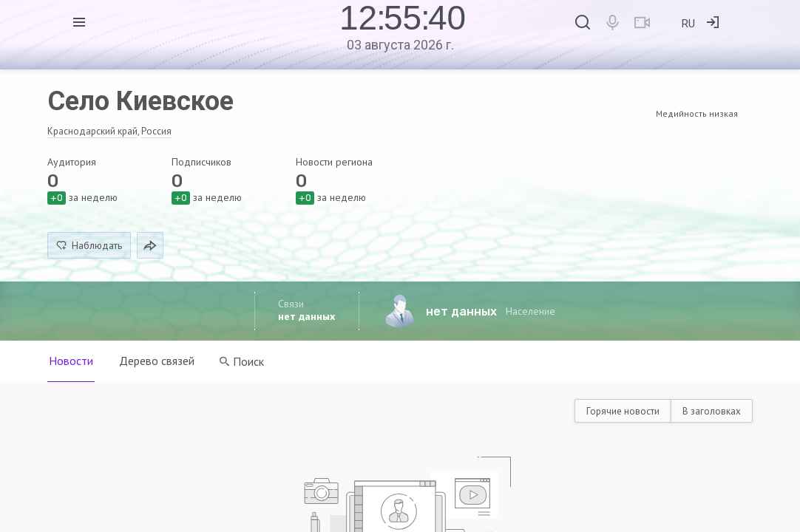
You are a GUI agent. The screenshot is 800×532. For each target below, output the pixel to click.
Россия (156, 131)
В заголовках (712, 411)
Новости (71, 361)
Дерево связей (157, 361)
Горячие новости (623, 411)
